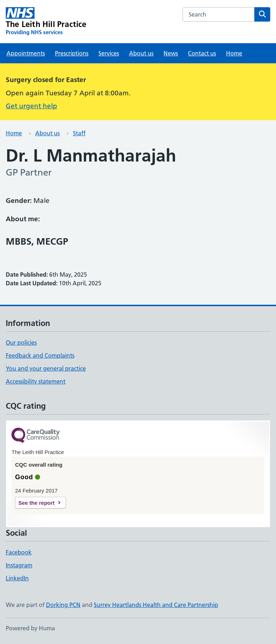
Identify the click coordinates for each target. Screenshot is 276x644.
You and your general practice (46, 368)
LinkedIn (17, 578)
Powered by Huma (30, 628)
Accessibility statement (36, 381)
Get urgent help (31, 106)
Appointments (26, 53)
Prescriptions (72, 53)
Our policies (21, 343)
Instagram (19, 565)
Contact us (202, 53)
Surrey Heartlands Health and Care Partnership (156, 605)
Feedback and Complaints (40, 355)
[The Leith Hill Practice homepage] (46, 22)
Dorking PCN (63, 605)
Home (234, 53)
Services (109, 53)
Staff (79, 133)
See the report (36, 503)
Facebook (19, 552)
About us (141, 53)
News (171, 53)
